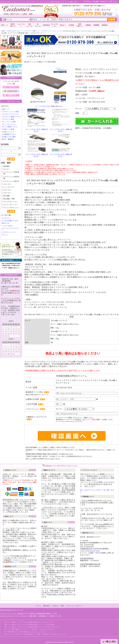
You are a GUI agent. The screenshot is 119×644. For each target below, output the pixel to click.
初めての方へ (16, 14)
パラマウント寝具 (8, 119)
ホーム (38, 606)
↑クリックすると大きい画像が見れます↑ (49, 106)
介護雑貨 (88, 25)
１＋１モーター (8, 187)
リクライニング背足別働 (10, 178)
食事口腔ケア (80, 25)
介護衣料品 (46, 25)
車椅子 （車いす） (13, 25)
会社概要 (96, 2)
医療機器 (96, 25)
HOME (6, 14)
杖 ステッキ (38, 25)
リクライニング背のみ (10, 181)
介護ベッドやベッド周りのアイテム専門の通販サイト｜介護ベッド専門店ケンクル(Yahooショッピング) (35, 634)
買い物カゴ (88, 2)
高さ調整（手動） (9, 199)
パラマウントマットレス (10, 114)
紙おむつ (63, 25)
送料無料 (6, 166)
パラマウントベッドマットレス (51, 31)
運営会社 (47, 606)
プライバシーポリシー (75, 606)
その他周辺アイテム (9, 134)
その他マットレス (8, 132)
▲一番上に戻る (109, 642)
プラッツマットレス (9, 124)
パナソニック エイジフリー (10, 229)
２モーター (6, 190)
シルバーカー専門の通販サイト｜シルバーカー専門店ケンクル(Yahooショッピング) (29, 629)
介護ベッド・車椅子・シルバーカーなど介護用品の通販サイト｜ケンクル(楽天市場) (29, 625)
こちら (27, 482)
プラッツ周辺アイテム (9, 127)
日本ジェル (5, 223)
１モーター (6, 184)
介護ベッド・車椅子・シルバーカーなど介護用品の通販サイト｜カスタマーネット (28, 622)
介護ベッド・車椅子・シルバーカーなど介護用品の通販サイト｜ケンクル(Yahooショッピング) (32, 627)
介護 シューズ (29, 25)
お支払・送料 (27, 14)
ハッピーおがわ (7, 226)
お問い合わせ (113, 2)
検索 (11, 159)
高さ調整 (6, 196)
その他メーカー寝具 (9, 137)
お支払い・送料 (58, 606)
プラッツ (5, 235)
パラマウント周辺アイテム (11, 117)
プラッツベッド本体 (9, 122)
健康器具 (105, 25)
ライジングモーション (10, 208)
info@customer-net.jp (92, 551)
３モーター (6, 193)
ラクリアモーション (10, 202)
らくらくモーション (10, 205)
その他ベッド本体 (8, 129)
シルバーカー (21, 25)
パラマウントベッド (9, 232)
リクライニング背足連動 (10, 173)
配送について (14, 562)
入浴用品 (71, 25)
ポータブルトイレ (55, 25)
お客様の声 (104, 2)
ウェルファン (6, 218)
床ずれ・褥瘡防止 (8, 139)
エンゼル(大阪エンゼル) (10, 221)
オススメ (6, 169)
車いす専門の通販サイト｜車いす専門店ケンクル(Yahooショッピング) (25, 632)
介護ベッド (4, 25)
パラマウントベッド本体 (10, 112)
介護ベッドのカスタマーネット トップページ (16, 31)
